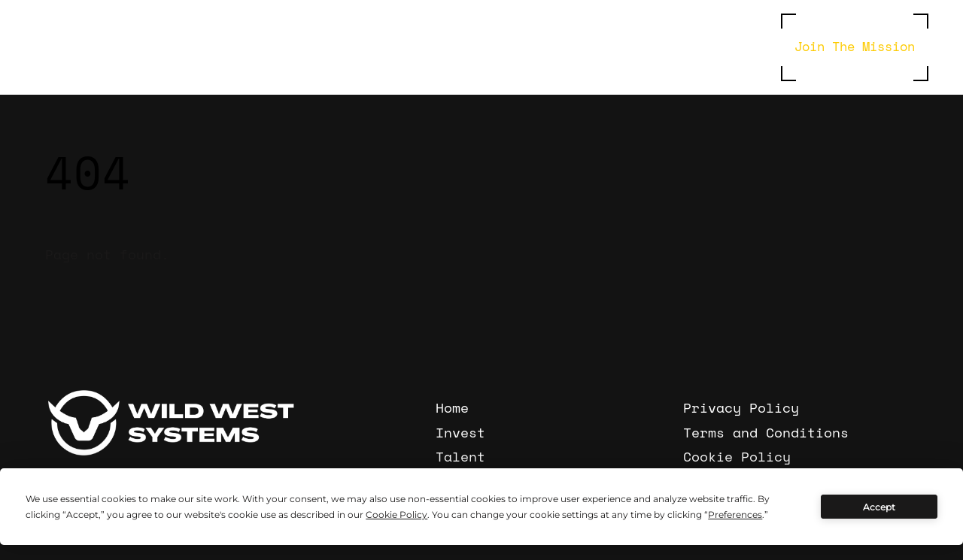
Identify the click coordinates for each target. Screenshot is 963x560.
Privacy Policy (741, 407)
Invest (460, 432)
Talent (460, 456)
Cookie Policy (737, 456)
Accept (879, 507)
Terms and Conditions (766, 432)
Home (452, 407)
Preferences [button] (735, 515)
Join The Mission (855, 46)
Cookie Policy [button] (396, 515)
